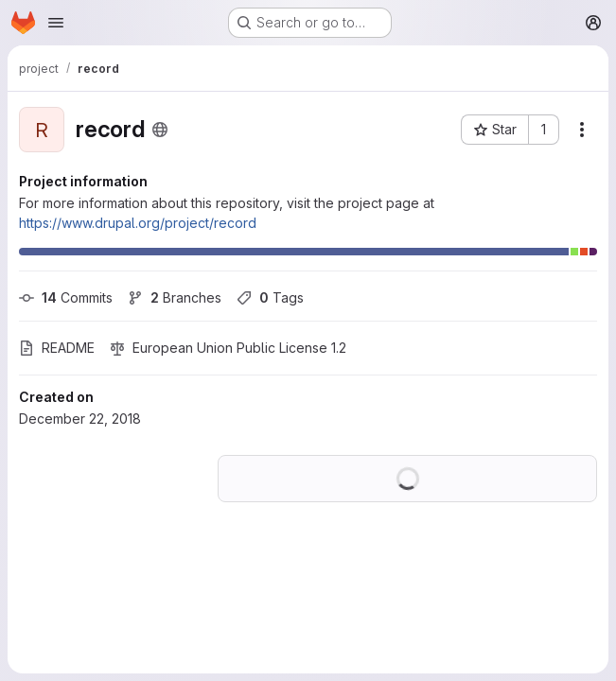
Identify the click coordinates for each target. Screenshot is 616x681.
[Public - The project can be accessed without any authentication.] (160, 130)
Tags (270, 297)
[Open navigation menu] (56, 23)
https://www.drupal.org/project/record (138, 223)
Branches (175, 297)
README (57, 348)
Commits (66, 297)
